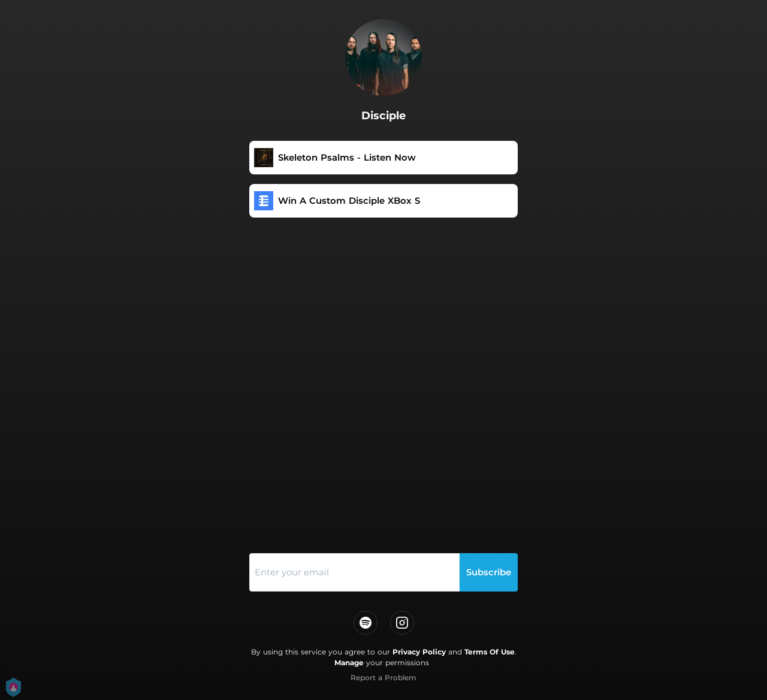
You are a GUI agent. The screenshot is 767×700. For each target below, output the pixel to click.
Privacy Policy (419, 652)
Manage (349, 663)
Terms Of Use (490, 652)
